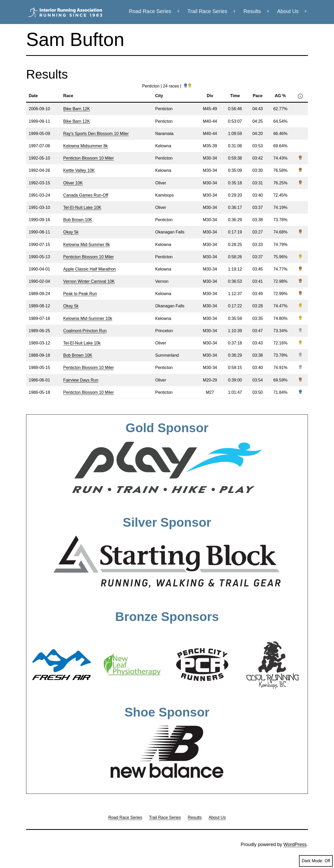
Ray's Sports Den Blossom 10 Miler (96, 134)
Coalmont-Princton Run (85, 331)
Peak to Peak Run (80, 294)
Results (252, 11)
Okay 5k (71, 232)
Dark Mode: (316, 861)
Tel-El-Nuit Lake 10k (82, 343)
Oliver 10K (73, 183)
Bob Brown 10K (78, 220)
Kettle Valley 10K (79, 170)
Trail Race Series (207, 11)
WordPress (295, 844)
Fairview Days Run (81, 380)
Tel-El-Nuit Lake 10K (82, 207)
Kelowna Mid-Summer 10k (88, 318)
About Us (288, 11)
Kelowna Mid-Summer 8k (87, 245)
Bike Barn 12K (76, 109)
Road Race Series (150, 11)
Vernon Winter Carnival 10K (89, 281)
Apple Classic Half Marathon (90, 269)
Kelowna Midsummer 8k (85, 146)
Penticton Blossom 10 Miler (88, 158)
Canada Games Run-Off (86, 195)
